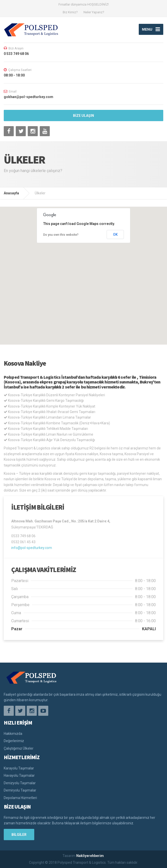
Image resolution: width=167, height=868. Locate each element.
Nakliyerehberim (90, 856)
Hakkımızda (13, 734)
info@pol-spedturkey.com (32, 548)
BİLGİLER (19, 835)
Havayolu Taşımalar (19, 775)
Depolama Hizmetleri (20, 798)
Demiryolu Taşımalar (20, 790)
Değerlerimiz (14, 741)
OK (115, 234)
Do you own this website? (61, 235)
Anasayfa (11, 193)
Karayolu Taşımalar (19, 768)
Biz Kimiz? (70, 12)
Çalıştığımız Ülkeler (19, 748)
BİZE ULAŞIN (83, 116)
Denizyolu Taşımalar (20, 783)
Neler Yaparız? (94, 12)
